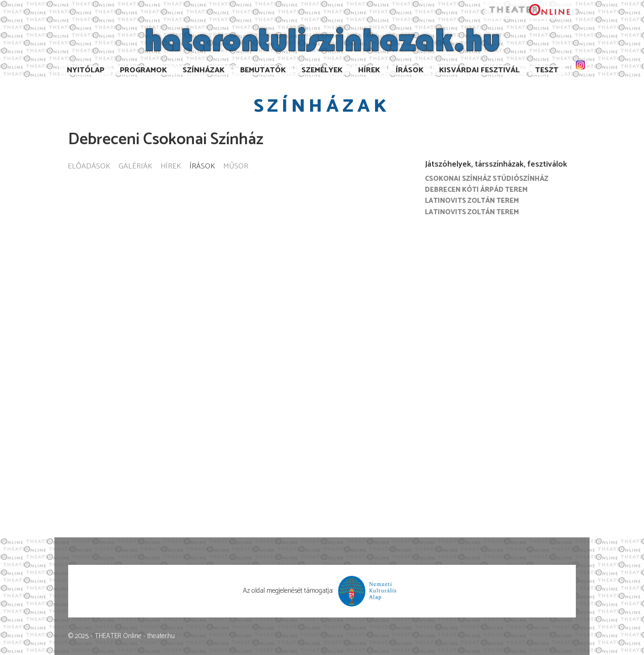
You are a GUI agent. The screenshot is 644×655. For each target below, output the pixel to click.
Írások (410, 70)
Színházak (204, 70)
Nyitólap (86, 70)
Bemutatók (263, 70)
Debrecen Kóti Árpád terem (476, 190)
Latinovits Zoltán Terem (472, 212)
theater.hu (161, 636)
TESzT (547, 70)
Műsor (236, 167)
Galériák (135, 167)
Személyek (322, 70)
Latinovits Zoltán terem (472, 201)
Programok (143, 70)
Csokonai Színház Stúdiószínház (487, 179)
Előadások (89, 167)
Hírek (369, 70)
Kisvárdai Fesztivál (479, 70)
